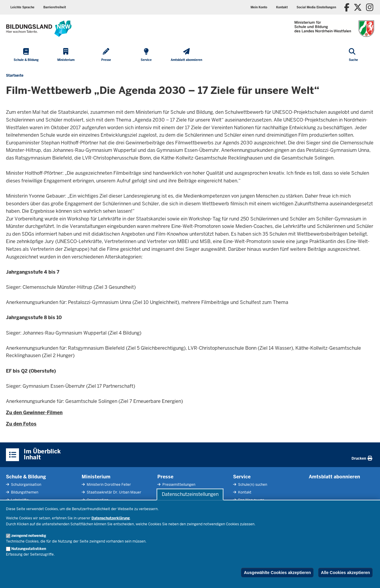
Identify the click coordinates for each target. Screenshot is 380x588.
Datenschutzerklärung (111, 518)
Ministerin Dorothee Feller (108, 485)
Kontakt (282, 7)
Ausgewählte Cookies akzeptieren (277, 573)
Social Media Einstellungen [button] (316, 7)
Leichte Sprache (22, 7)
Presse (165, 477)
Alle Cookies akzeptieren (345, 573)
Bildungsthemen (24, 492)
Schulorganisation (26, 485)
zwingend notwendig (29, 536)
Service (242, 477)
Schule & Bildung (26, 477)
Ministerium (96, 477)
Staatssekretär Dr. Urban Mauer (114, 492)
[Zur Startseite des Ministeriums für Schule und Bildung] (39, 29)
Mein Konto (259, 7)
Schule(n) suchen (252, 485)
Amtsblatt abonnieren (334, 477)
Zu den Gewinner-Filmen (34, 413)
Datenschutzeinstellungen (190, 494)
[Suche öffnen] (353, 55)
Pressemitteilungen (178, 485)
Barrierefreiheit (55, 7)
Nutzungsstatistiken (29, 549)
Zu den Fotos (21, 424)
